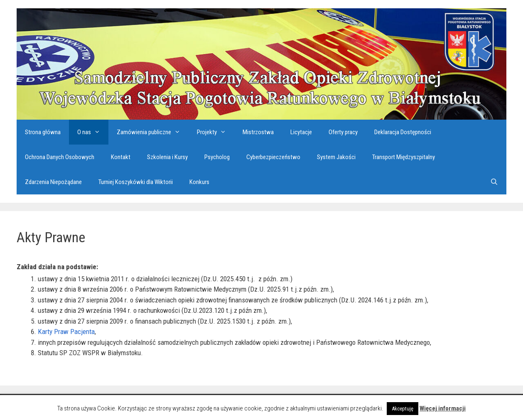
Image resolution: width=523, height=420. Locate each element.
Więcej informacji (443, 408)
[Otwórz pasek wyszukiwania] (494, 182)
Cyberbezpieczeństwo (273, 157)
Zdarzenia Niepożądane (53, 182)
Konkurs (199, 182)
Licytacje (301, 132)
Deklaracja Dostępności (403, 132)
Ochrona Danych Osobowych (60, 157)
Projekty (216, 132)
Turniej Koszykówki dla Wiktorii (136, 182)
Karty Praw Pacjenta (66, 332)
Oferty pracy (343, 132)
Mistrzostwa (258, 132)
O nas (93, 132)
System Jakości (336, 157)
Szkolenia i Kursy (167, 157)
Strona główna (43, 132)
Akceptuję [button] (403, 409)
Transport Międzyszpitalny (404, 157)
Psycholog (217, 157)
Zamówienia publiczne (153, 132)
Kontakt (121, 157)
